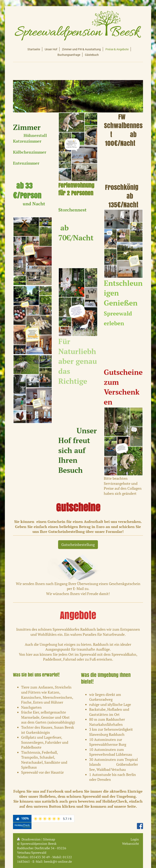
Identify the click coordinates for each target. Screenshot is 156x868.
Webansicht (131, 844)
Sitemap (49, 839)
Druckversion (29, 839)
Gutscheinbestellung (78, 545)
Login (135, 839)
